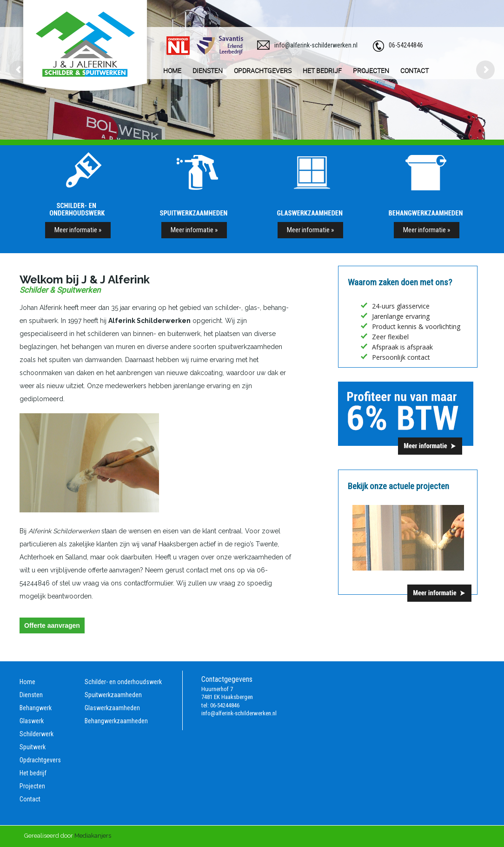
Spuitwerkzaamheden (113, 695)
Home (27, 682)
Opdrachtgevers (40, 760)
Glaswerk (32, 721)
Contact (30, 799)
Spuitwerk (33, 747)
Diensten (31, 695)
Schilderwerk (36, 734)
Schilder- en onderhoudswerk (123, 682)
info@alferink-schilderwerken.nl (316, 45)
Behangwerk (36, 708)
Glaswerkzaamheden (112, 708)
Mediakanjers (93, 836)
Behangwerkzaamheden (116, 721)
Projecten (32, 786)
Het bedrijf (33, 773)
